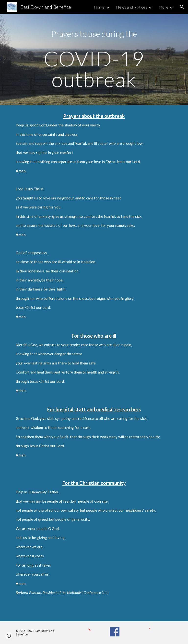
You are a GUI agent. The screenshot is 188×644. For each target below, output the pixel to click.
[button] (182, 7)
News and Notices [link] (132, 7)
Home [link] (99, 7)
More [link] (163, 7)
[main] (94, 59)
